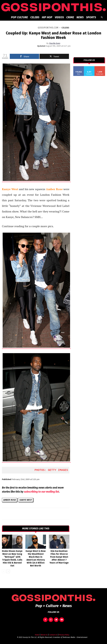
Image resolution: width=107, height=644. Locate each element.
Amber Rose (10, 500)
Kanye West (26, 500)
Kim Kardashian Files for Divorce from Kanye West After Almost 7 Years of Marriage (59, 557)
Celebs (35, 17)
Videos (59, 17)
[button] (102, 17)
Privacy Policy (64, 635)
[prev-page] (4, 571)
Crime (70, 17)
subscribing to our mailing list (42, 492)
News (80, 17)
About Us (44, 635)
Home (37, 635)
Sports (91, 17)
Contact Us (53, 635)
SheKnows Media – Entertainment (75, 637)
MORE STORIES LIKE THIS (36, 529)
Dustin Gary (55, 43)
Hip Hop (47, 17)
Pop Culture (19, 17)
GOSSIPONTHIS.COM (48, 28)
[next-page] (8, 571)
